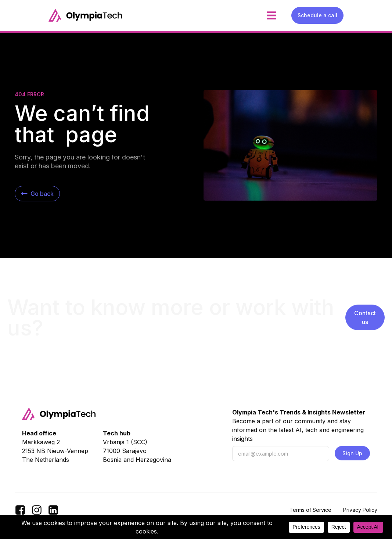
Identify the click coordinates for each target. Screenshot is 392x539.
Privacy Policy (360, 510)
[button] (37, 194)
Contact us (365, 317)
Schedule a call (317, 15)
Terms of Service (310, 510)
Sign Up (352, 453)
